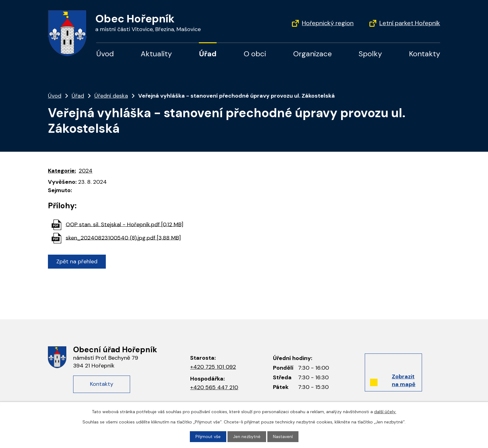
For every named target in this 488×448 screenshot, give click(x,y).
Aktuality (156, 54)
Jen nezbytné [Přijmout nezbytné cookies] (247, 436)
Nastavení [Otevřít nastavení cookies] (283, 436)
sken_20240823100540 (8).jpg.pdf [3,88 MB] (123, 238)
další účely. (385, 412)
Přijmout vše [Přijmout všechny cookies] (208, 436)
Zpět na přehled (77, 261)
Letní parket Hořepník (410, 23)
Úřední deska (111, 96)
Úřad (208, 54)
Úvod (105, 54)
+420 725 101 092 (213, 367)
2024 (86, 171)
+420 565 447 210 (214, 387)
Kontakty (425, 54)
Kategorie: (62, 171)
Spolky (370, 54)
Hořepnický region (328, 23)
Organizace (312, 54)
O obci (255, 54)
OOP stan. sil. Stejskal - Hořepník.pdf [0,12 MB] (124, 224)
